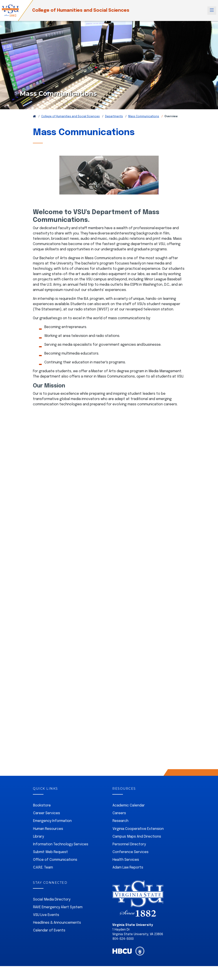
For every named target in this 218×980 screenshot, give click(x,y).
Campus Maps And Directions (137, 837)
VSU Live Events (46, 915)
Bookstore (42, 805)
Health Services (126, 860)
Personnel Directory (129, 844)
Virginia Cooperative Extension (138, 829)
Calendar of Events (49, 930)
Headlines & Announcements (57, 923)
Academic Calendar (129, 805)
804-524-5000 (123, 939)
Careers (119, 813)
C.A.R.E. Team (43, 868)
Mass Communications (144, 117)
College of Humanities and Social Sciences (81, 10)
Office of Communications (55, 860)
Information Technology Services (61, 844)
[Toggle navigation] (212, 11)
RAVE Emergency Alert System (58, 907)
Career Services (47, 813)
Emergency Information (52, 821)
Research (120, 821)
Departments (114, 117)
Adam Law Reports (128, 868)
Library (39, 837)
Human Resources (48, 829)
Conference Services (131, 852)
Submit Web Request (51, 852)
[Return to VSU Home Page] (34, 117)
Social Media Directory (52, 900)
